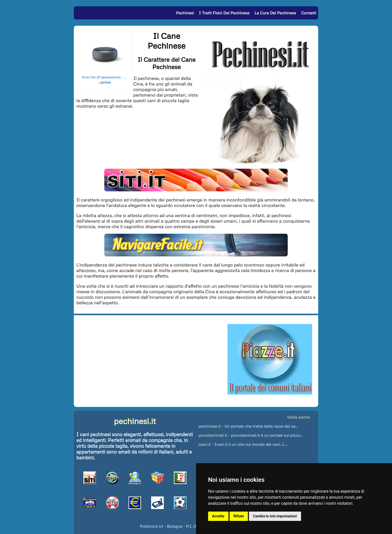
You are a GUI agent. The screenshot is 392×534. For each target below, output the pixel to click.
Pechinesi (185, 13)
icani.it (205, 444)
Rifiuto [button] (239, 516)
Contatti (309, 13)
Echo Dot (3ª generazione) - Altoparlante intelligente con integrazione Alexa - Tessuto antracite (105, 77)
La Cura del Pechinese (275, 13)
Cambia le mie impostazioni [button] (275, 516)
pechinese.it (210, 426)
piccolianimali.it (213, 435)
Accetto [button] (218, 516)
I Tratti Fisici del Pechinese (224, 13)
